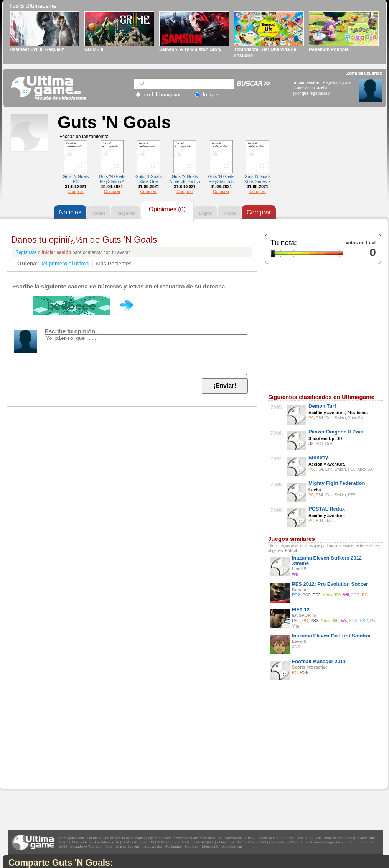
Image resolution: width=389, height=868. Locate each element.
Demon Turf (322, 406)
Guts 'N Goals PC (76, 179)
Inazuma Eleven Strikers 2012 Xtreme (327, 561)
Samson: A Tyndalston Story (190, 49)
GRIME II (94, 49)
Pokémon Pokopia (329, 49)
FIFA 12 (301, 610)
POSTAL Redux (327, 509)
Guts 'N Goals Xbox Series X (257, 179)
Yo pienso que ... (146, 355)
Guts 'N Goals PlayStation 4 (112, 179)
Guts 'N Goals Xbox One (148, 179)
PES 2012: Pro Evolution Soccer (330, 584)
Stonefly (318, 457)
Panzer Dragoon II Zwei (336, 432)
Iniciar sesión (306, 82)
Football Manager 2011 (319, 661)
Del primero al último (64, 264)
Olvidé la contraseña (310, 88)
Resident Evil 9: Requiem (37, 49)
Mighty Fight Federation (337, 483)
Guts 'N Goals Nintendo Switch (185, 179)
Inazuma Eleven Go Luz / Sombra (331, 636)
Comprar (76, 191)
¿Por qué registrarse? (311, 93)
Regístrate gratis (337, 83)
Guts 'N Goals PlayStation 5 (221, 179)
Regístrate (26, 252)
